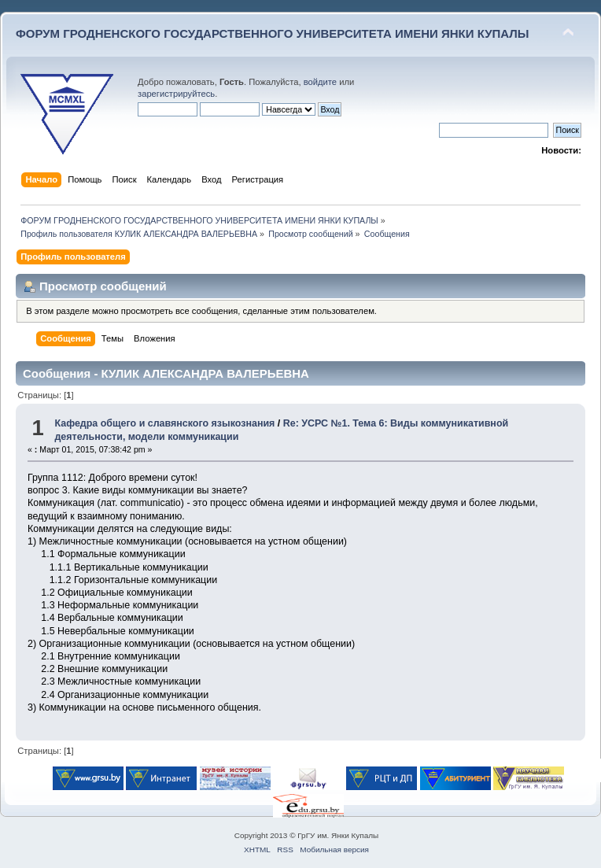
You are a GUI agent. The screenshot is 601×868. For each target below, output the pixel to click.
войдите (320, 82)
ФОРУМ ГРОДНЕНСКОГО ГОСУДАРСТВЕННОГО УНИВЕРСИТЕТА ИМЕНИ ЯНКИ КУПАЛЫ (273, 33)
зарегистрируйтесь (176, 94)
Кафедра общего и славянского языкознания (164, 423)
